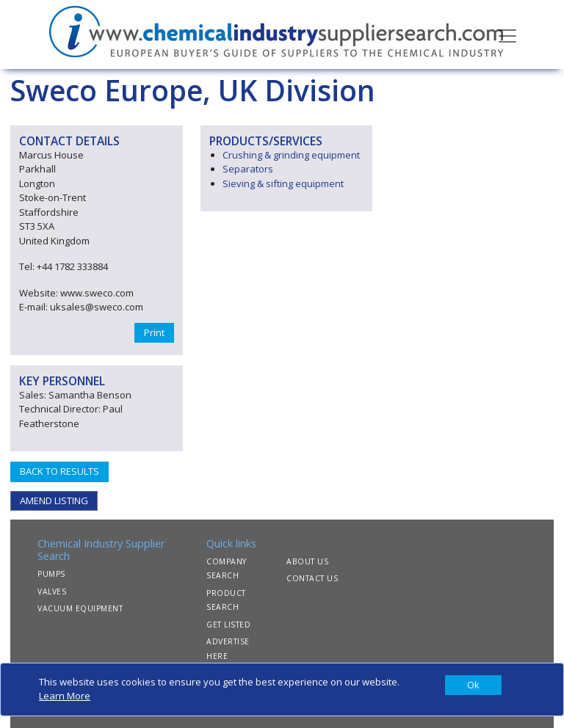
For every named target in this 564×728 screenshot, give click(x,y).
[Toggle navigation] (507, 34)
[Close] (473, 685)
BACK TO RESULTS (59, 471)
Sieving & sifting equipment (283, 183)
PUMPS (51, 574)
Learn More (65, 696)
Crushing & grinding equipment (291, 155)
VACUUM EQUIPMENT (80, 608)
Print (154, 332)
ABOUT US (307, 561)
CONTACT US (312, 578)
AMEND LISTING (54, 500)
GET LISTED (228, 625)
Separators (248, 169)
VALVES (52, 591)
